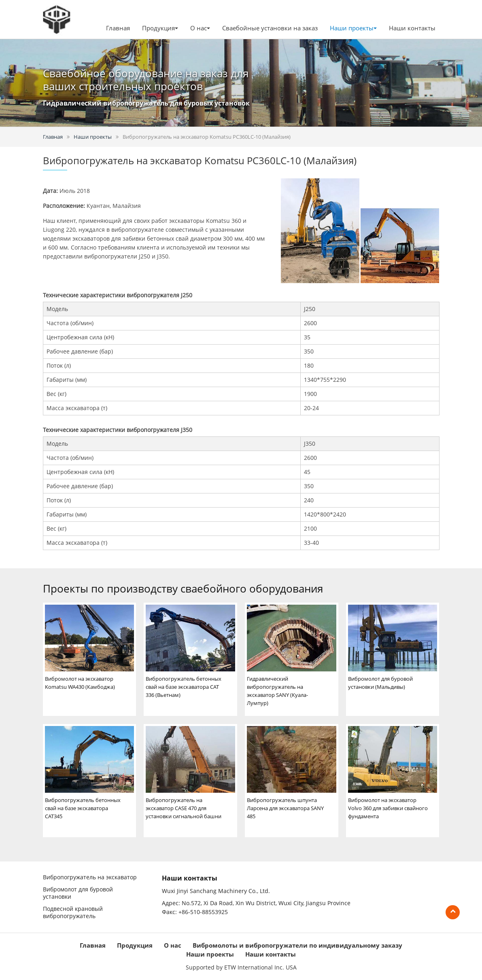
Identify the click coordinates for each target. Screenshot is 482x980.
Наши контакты (412, 28)
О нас (173, 945)
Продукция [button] (160, 28)
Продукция (135, 945)
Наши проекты (93, 137)
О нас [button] (200, 28)
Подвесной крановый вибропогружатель (73, 912)
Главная (118, 28)
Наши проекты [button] (353, 28)
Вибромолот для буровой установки (78, 893)
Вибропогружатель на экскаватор (90, 877)
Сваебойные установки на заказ (270, 28)
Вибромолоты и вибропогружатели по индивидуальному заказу (297, 945)
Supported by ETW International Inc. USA (241, 967)
